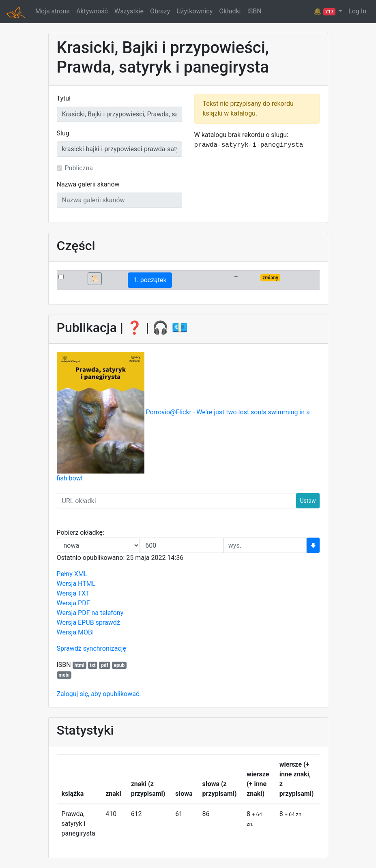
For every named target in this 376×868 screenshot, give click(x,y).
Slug (63, 133)
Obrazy (160, 11)
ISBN (254, 11)
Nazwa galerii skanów (88, 184)
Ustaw (308, 501)
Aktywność (92, 11)
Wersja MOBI (75, 632)
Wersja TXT (73, 593)
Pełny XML (72, 574)
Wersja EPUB (75, 623)
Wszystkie (129, 11)
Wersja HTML (76, 584)
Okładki (230, 11)
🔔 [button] (325, 11)
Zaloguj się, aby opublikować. (99, 694)
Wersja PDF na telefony (90, 613)
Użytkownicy (194, 11)
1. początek (150, 280)
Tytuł (64, 98)
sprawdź (108, 623)
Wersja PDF (73, 603)
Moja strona (53, 11)
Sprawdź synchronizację (92, 648)
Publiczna (79, 168)
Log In (357, 11)
